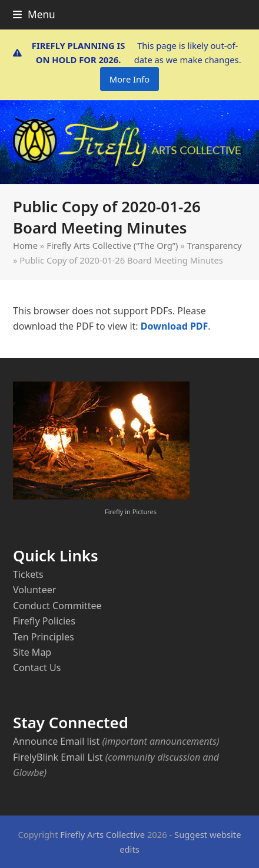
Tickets (28, 574)
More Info (129, 79)
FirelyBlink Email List (58, 757)
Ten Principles (44, 637)
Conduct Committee (57, 606)
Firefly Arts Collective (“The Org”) (112, 245)
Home (25, 245)
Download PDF (175, 326)
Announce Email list (56, 741)
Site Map (32, 652)
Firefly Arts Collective (102, 834)
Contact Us (37, 668)
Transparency (215, 245)
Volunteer (34, 590)
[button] (34, 14)
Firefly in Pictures (131, 512)
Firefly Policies (44, 621)
